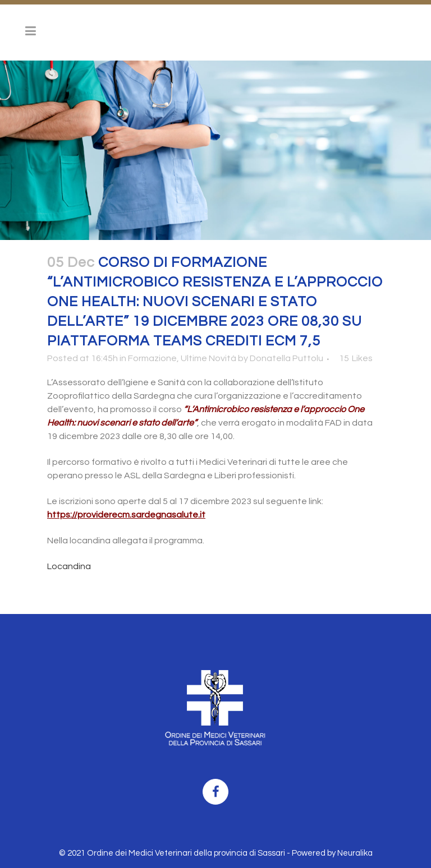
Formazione (152, 358)
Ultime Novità (208, 358)
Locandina (69, 566)
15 (356, 358)
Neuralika (355, 853)
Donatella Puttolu (286, 358)
